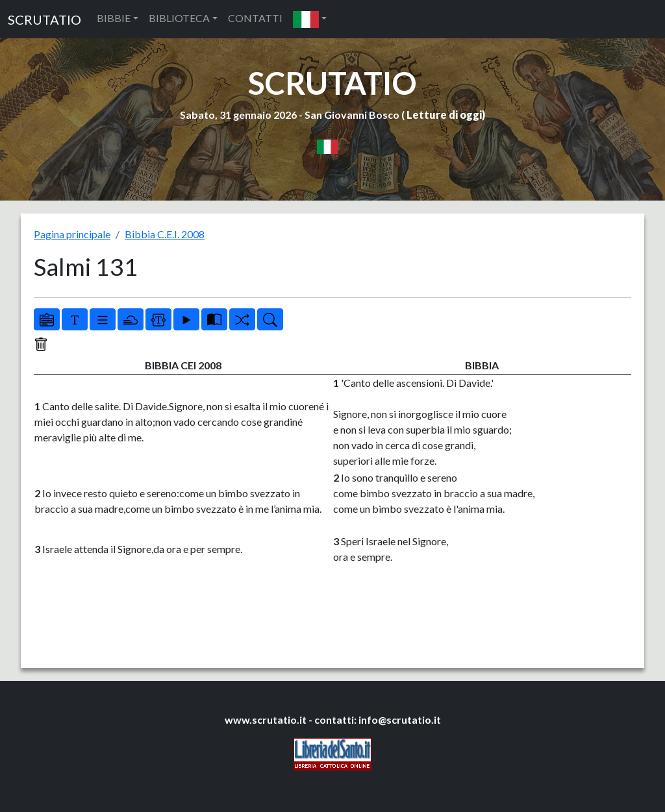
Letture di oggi (444, 115)
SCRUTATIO (44, 19)
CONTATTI (255, 18)
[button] (310, 19)
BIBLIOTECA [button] (179, 18)
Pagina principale (72, 234)
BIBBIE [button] (114, 18)
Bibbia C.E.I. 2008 (165, 234)
